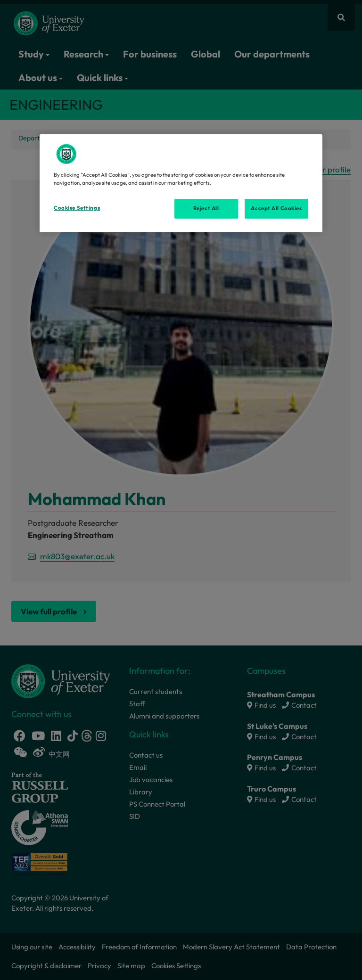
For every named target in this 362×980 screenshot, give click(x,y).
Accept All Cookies (276, 208)
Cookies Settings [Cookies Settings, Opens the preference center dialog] (77, 208)
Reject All (206, 208)
